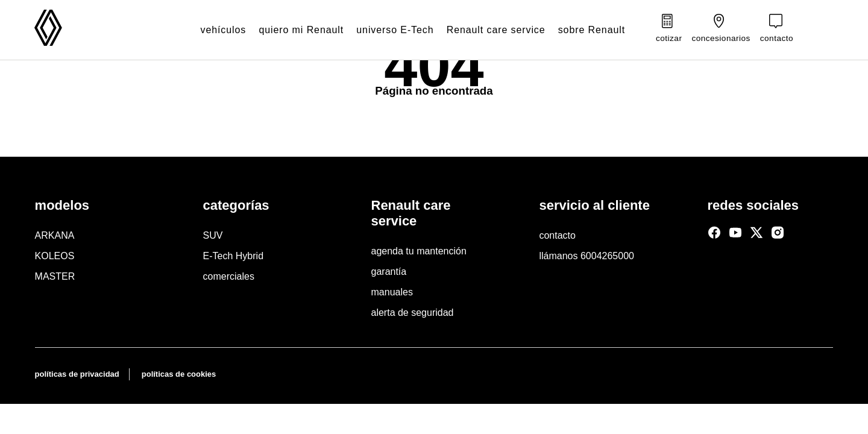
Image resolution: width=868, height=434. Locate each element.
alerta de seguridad (413, 313)
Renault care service (489, 30)
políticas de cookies (179, 374)
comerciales (229, 276)
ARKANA (55, 235)
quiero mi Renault (288, 30)
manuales (392, 292)
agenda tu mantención (419, 251)
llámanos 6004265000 (586, 256)
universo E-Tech (385, 30)
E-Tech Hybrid (233, 256)
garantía (389, 272)
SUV (213, 235)
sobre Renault (587, 30)
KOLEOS (55, 256)
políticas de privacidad (77, 374)
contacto (557, 235)
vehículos (207, 30)
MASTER (55, 276)
